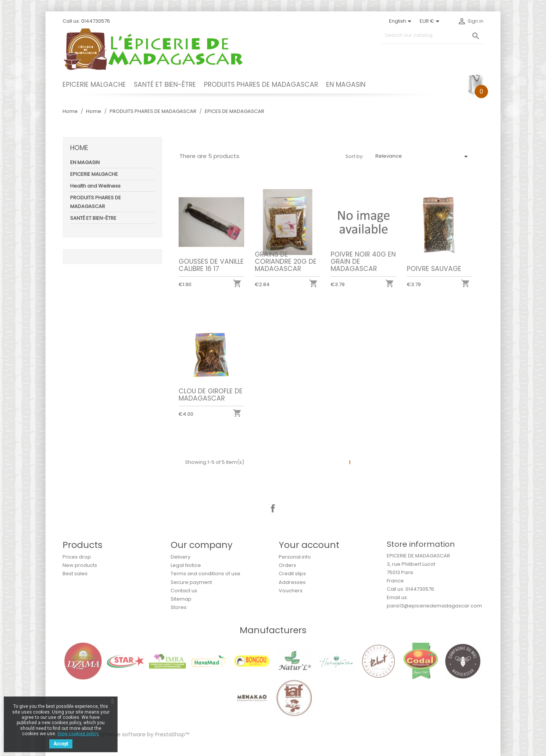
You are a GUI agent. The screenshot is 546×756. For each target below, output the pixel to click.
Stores (179, 607)
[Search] (432, 35)
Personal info (295, 557)
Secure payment (191, 582)
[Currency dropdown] (431, 21)
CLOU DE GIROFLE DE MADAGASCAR (211, 395)
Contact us (184, 591)
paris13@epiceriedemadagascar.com (434, 606)
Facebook (273, 509)
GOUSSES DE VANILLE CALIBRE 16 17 (211, 265)
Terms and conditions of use (206, 574)
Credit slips (292, 574)
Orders (287, 565)
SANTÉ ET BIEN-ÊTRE (165, 85)
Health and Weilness (95, 186)
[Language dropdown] (402, 21)
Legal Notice (186, 565)
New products (80, 565)
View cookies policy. (78, 734)
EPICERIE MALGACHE (94, 85)
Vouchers (291, 591)
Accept (61, 744)
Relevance (423, 157)
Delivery (180, 557)
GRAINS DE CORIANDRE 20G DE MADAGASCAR (286, 261)
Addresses (292, 582)
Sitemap (181, 599)
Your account (309, 545)
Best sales (75, 574)
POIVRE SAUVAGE (434, 269)
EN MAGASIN (346, 85)
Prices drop (77, 557)
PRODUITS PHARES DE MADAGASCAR (261, 85)
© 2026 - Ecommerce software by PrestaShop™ (126, 734)
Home (79, 148)
